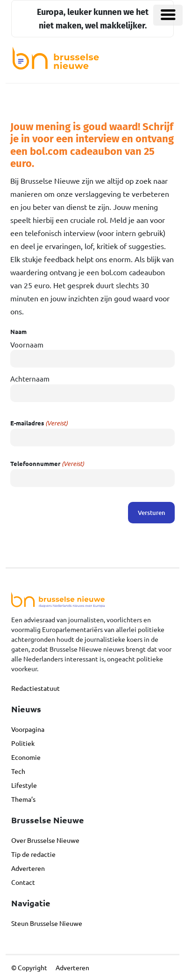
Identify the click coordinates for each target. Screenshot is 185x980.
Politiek (23, 743)
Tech (18, 771)
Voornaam (27, 344)
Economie (26, 757)
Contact (23, 882)
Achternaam (30, 379)
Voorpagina (28, 729)
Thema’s (23, 799)
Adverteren (28, 868)
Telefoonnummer (47, 464)
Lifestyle (24, 785)
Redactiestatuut (36, 688)
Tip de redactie (33, 854)
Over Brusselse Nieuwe (45, 840)
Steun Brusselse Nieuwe (47, 923)
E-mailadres (39, 423)
